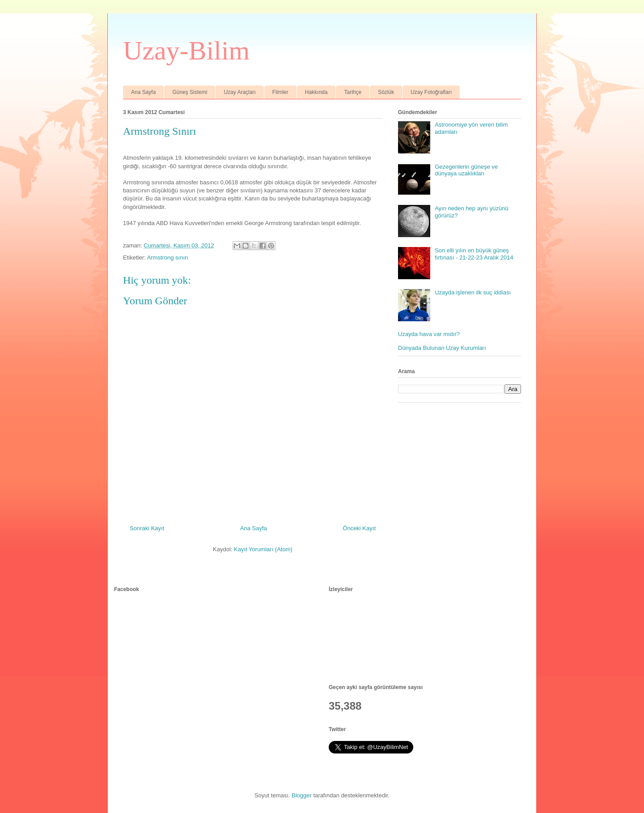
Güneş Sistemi (190, 92)
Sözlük (386, 92)
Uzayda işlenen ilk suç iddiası (473, 292)
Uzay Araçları (239, 92)
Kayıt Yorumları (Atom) (263, 549)
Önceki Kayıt (359, 528)
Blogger (302, 795)
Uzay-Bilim (186, 51)
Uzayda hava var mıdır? (429, 334)
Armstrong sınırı (167, 258)
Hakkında (316, 92)
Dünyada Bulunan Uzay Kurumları (442, 348)
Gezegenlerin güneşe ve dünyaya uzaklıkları (466, 170)
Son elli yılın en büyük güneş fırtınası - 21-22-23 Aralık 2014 (474, 254)
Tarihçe (353, 92)
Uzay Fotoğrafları (431, 92)
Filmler (280, 92)
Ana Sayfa (143, 92)
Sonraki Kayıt (147, 528)
